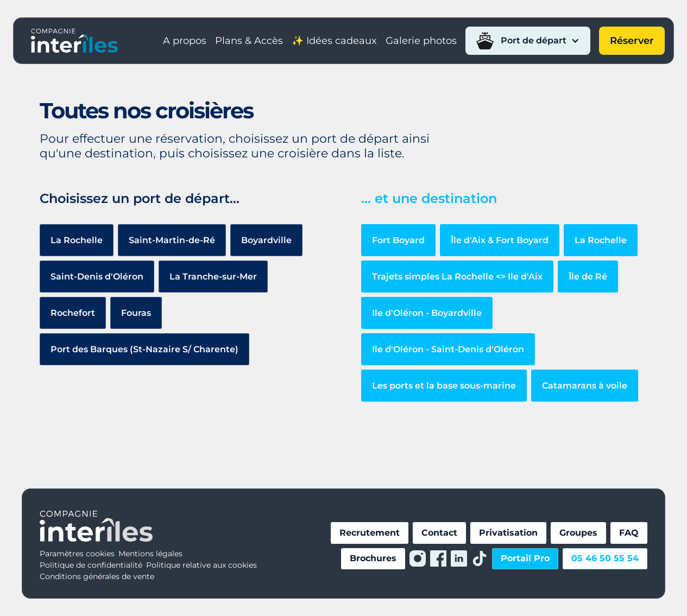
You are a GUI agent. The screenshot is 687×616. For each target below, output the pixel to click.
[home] (74, 41)
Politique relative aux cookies (201, 565)
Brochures (373, 558)
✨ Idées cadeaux (334, 41)
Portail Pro (525, 558)
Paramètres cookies (77, 554)
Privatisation (508, 533)
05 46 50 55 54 (605, 558)
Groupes (578, 533)
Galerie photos (421, 41)
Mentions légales (150, 554)
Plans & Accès (249, 41)
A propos (185, 41)
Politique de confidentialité (91, 565)
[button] (528, 41)
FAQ (629, 533)
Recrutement (370, 533)
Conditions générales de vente (97, 576)
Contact (439, 533)
